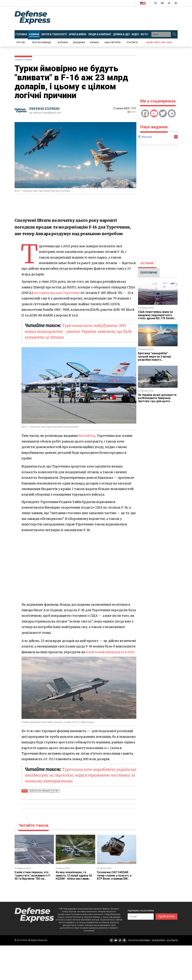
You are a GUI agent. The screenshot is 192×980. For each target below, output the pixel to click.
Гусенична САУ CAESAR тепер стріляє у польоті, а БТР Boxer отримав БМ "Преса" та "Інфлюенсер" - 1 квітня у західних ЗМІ (116, 879)
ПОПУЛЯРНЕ (149, 273)
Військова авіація (40, 791)
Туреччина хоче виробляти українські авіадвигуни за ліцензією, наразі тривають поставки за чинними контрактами (80, 775)
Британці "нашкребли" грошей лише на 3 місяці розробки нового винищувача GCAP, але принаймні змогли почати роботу (155, 361)
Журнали (63, 42)
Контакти (132, 42)
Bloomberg (87, 436)
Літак (55, 791)
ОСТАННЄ (147, 263)
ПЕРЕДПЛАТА (158, 940)
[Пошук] (174, 34)
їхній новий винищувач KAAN (111, 652)
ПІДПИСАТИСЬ (167, 917)
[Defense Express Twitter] (169, 4)
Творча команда (41, 42)
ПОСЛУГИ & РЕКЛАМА (139, 940)
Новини (28, 60)
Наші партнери (112, 42)
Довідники (79, 42)
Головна (19, 60)
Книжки (94, 42)
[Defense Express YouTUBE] (163, 4)
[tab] (147, 263)
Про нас (21, 42)
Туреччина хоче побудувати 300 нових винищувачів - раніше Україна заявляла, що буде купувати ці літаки (77, 331)
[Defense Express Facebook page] (156, 4)
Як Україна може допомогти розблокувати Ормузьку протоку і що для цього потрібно (157, 400)
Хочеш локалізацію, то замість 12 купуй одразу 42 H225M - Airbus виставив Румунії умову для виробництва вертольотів (74, 879)
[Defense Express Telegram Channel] (176, 4)
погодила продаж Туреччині (57, 293)
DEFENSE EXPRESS (45, 109)
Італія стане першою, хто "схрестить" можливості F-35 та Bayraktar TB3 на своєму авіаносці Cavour (33, 877)
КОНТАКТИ (172, 940)
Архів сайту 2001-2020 (159, 42)
